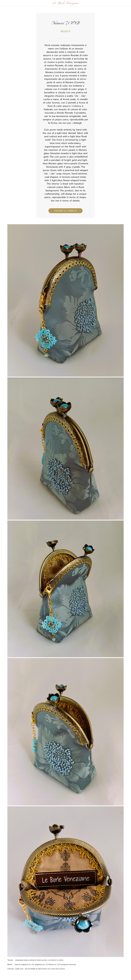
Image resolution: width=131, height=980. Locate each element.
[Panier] (126, 3)
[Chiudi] (3, 3)
